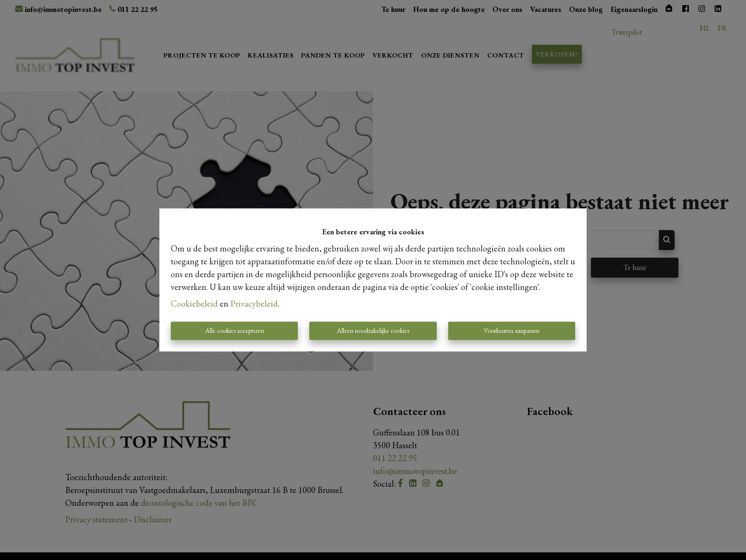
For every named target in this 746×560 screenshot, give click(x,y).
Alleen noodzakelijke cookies (373, 331)
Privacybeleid (254, 304)
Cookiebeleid (194, 304)
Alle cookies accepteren (235, 331)
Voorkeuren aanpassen (512, 331)
